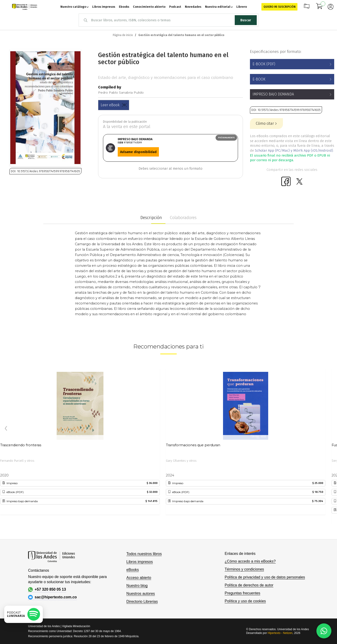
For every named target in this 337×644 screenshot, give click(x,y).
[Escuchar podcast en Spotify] (24, 614)
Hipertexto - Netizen (280, 633)
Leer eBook (114, 105)
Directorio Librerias (142, 602)
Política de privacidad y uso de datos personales (265, 577)
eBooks (133, 570)
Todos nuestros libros (144, 554)
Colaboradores (183, 218)
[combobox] (168, 20)
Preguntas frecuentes (242, 593)
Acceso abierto (139, 578)
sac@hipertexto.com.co (52, 597)
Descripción (151, 218)
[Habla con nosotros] (324, 631)
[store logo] (25, 7)
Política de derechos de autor (249, 585)
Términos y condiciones (244, 569)
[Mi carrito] (319, 7)
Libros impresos (140, 562)
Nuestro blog (137, 586)
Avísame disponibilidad (138, 152)
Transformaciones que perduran (193, 445)
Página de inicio (123, 35)
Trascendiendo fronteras (21, 445)
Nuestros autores (141, 594)
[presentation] (6, 428)
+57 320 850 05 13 (47, 589)
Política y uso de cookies (245, 601)
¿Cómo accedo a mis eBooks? (250, 561)
